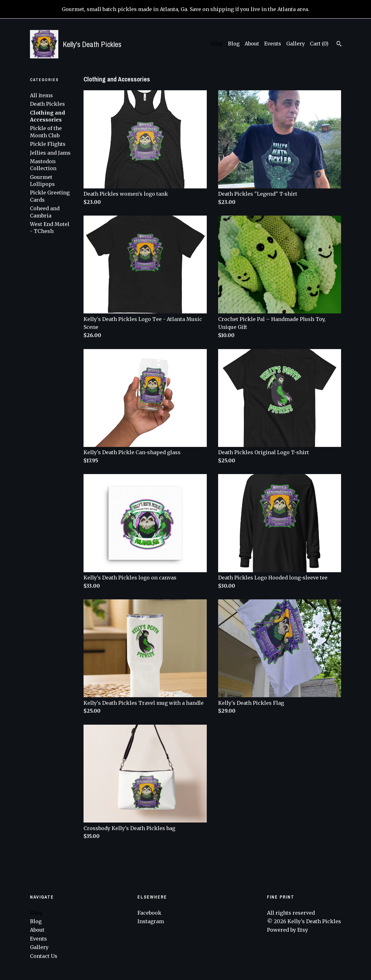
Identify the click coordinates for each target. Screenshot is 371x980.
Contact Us (44, 956)
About (252, 44)
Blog (234, 44)
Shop (216, 44)
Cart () (319, 44)
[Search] (339, 45)
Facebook (149, 913)
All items (41, 95)
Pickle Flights (48, 144)
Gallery (296, 44)
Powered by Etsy (287, 930)
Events (273, 44)
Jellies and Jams (50, 153)
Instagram (151, 921)
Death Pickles (47, 104)
